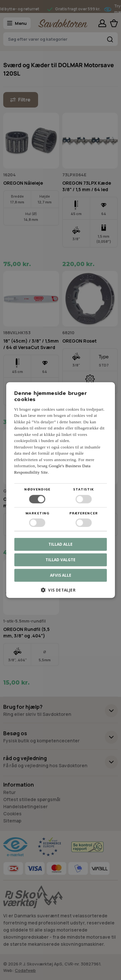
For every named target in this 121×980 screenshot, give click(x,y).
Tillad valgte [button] (60, 560)
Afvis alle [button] (61, 575)
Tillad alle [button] (60, 544)
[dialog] (60, 490)
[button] (61, 592)
